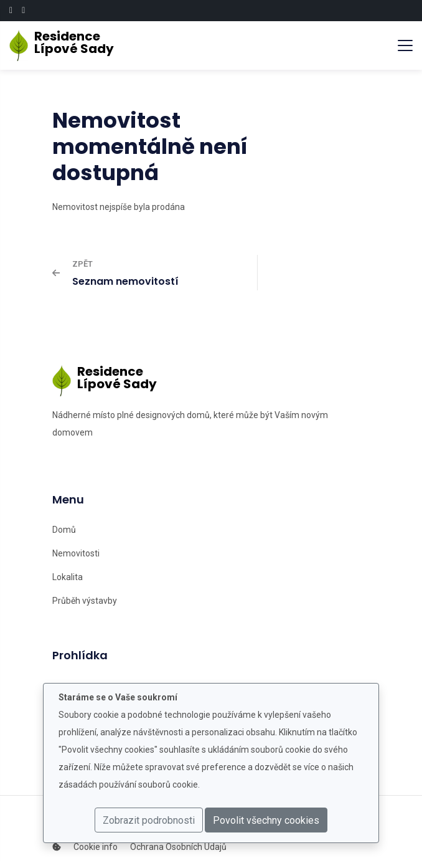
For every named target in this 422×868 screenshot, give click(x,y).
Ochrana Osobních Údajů (178, 847)
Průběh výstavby (85, 601)
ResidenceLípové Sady (68, 42)
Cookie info (96, 847)
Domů (64, 530)
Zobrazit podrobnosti (149, 820)
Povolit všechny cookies (266, 820)
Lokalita (68, 577)
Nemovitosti (76, 553)
